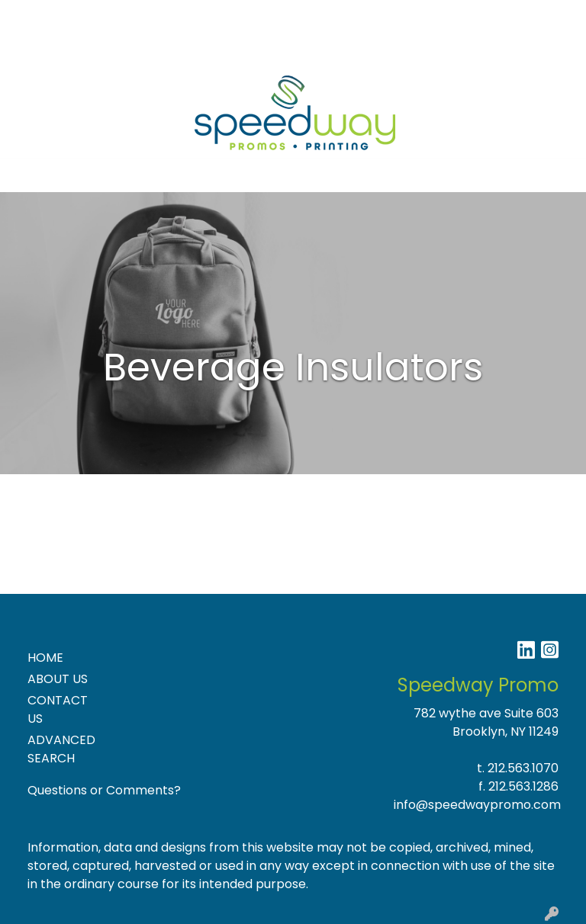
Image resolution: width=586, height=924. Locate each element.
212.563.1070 (523, 768)
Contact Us (160, 16)
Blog (217, 16)
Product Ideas (224, 50)
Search (375, 16)
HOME (45, 658)
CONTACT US (58, 709)
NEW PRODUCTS (123, 50)
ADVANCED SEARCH (61, 749)
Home (32, 16)
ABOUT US (58, 679)
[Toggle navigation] (24, 175)
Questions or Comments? (104, 790)
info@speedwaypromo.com (477, 805)
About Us (88, 16)
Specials (39, 50)
